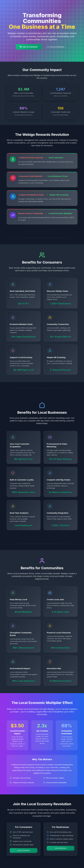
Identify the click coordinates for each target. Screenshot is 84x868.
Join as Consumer (29, 47)
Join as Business (56, 47)
